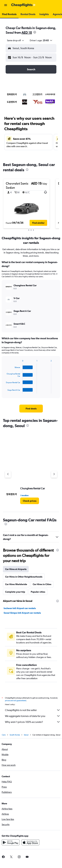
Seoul (26, 735)
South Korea (15, 735)
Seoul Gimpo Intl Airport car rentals (22, 613)
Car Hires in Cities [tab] (42, 584)
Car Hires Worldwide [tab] (16, 584)
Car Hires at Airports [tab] (16, 569)
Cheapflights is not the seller (33, 710)
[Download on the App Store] (30, 842)
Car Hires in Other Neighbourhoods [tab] (24, 577)
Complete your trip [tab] (15, 592)
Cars (4, 735)
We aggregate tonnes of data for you (33, 716)
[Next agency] (54, 474)
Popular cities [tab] (38, 592)
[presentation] (35, 32)
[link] (31, 409)
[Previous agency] (8, 474)
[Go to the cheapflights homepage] (23, 5)
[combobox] (16, 40)
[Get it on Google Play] (11, 842)
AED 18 (27, 32)
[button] (6, 5)
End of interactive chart (4, 391)
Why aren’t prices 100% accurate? (33, 722)
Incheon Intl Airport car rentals (20, 608)
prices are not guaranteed (16, 701)
